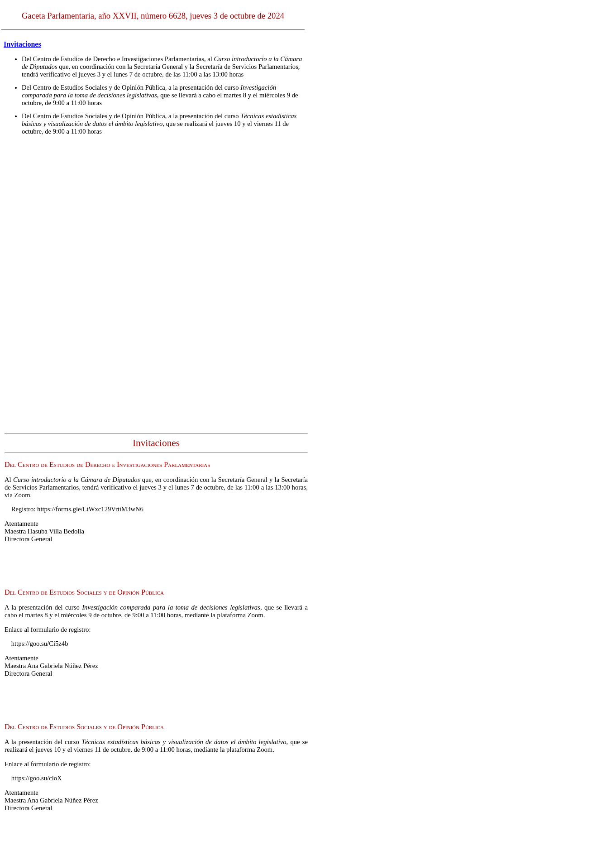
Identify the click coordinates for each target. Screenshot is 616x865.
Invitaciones (22, 44)
